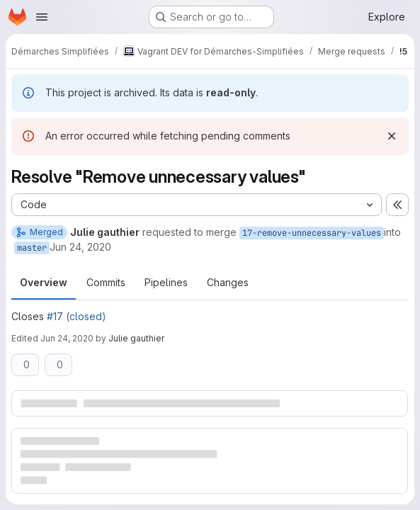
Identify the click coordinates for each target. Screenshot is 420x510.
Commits (106, 282)
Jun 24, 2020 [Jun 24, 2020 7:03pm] (80, 247)
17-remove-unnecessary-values (312, 233)
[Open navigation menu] (42, 17)
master (32, 248)
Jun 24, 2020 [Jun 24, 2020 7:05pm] (67, 338)
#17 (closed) (76, 316)
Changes (228, 282)
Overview (44, 282)
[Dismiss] (392, 136)
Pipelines (166, 282)
